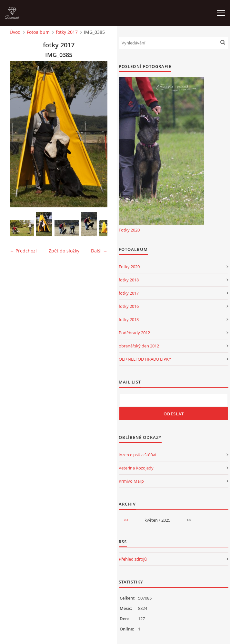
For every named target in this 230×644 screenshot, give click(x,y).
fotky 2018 (129, 280)
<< (126, 520)
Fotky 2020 (129, 230)
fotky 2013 (129, 319)
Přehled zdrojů (133, 559)
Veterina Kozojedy (136, 468)
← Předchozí (23, 251)
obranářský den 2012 (139, 346)
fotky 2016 (129, 306)
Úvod (15, 32)
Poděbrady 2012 (134, 333)
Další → (99, 251)
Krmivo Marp (131, 481)
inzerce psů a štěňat (138, 455)
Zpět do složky (64, 251)
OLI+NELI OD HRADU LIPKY (145, 359)
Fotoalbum (38, 32)
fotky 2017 (67, 32)
